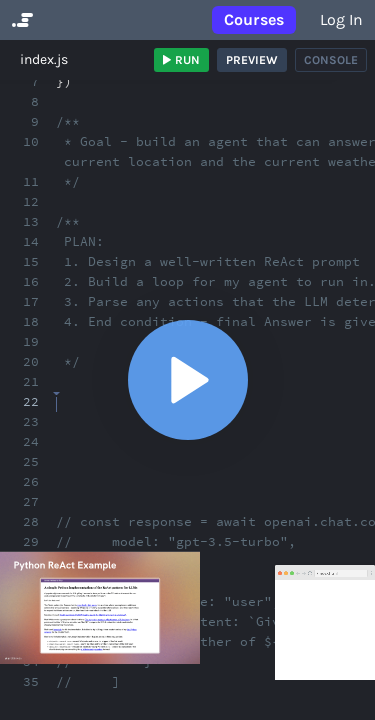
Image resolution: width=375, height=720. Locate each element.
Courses (254, 19)
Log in (341, 19)
